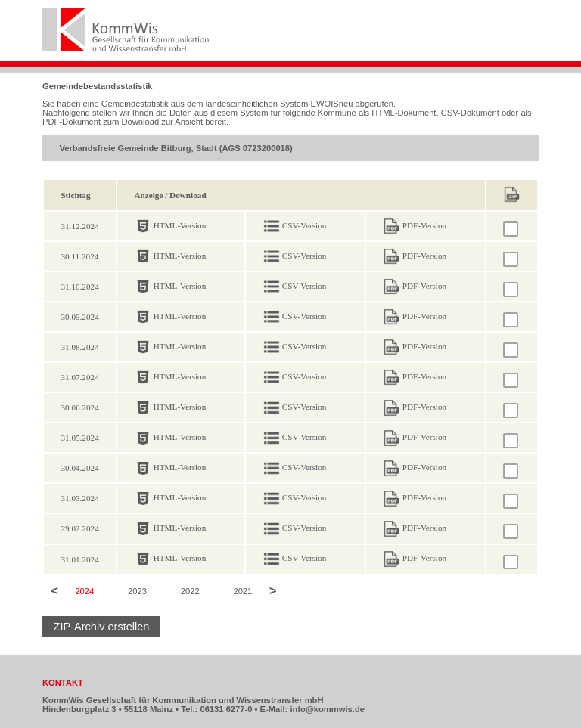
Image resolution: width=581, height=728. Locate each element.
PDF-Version (424, 225)
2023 (137, 592)
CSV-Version (304, 225)
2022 (190, 592)
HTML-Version (180, 225)
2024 (84, 592)
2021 (242, 592)
